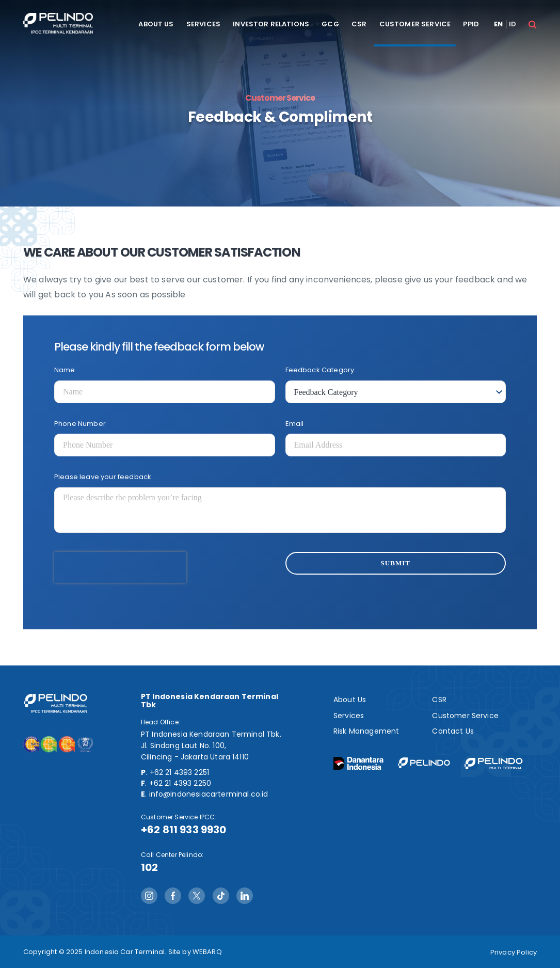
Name (65, 370)
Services (203, 25)
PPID (471, 25)
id (513, 24)
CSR (359, 25)
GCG (330, 25)
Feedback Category (320, 370)
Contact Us (453, 731)
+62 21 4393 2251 (180, 772)
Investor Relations (271, 25)
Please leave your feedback (103, 477)
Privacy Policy (514, 952)
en (498, 24)
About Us (156, 25)
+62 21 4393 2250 (180, 783)
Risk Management (366, 731)
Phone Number (80, 424)
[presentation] (120, 567)
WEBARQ (207, 952)
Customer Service (415, 25)
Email (295, 424)
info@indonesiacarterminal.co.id (209, 794)
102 (149, 867)
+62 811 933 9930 (184, 830)
